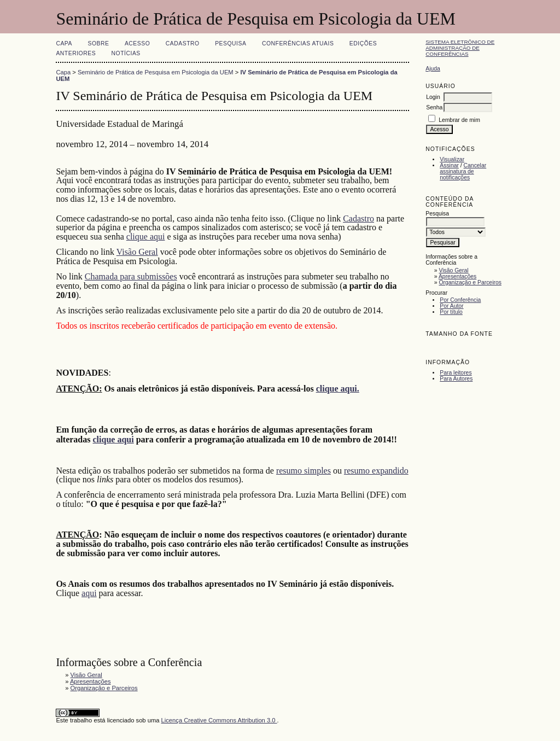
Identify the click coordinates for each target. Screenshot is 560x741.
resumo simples (304, 471)
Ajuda (433, 69)
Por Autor (451, 306)
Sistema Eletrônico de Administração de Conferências (460, 48)
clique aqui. (338, 389)
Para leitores (456, 373)
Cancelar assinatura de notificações (463, 171)
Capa (64, 43)
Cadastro (183, 43)
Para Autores (456, 379)
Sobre (98, 43)
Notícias (126, 53)
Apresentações (457, 276)
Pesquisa (231, 43)
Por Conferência (460, 300)
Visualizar (452, 159)
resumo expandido (376, 471)
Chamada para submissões (131, 276)
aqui (89, 593)
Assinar (449, 165)
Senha (434, 107)
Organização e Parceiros (470, 282)
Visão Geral (454, 270)
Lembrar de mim (459, 120)
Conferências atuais (298, 43)
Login (433, 97)
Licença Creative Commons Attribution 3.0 (219, 720)
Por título (451, 312)
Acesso (137, 43)
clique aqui (146, 237)
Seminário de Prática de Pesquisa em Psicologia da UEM (156, 72)
